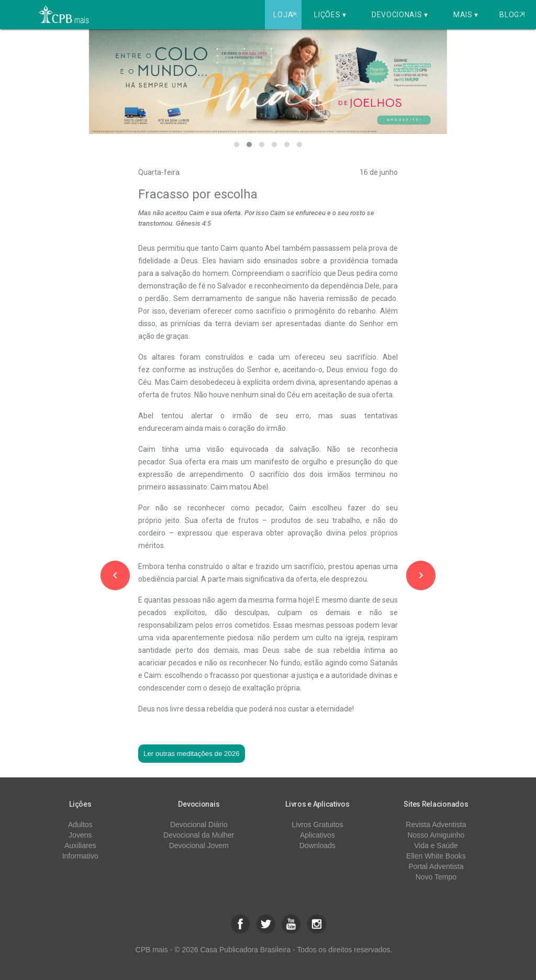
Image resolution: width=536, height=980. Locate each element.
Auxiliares (80, 845)
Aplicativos (317, 835)
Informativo (80, 856)
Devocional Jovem (199, 845)
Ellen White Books (436, 856)
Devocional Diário (199, 825)
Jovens (80, 835)
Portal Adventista (436, 866)
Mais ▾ (466, 15)
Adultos (80, 825)
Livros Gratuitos (317, 825)
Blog (512, 15)
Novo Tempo (436, 877)
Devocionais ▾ (400, 15)
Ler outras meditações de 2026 (192, 754)
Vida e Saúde (436, 845)
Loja (286, 15)
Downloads (317, 845)
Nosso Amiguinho (436, 835)
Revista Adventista (436, 825)
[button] (237, 144)
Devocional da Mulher (199, 835)
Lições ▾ (330, 15)
